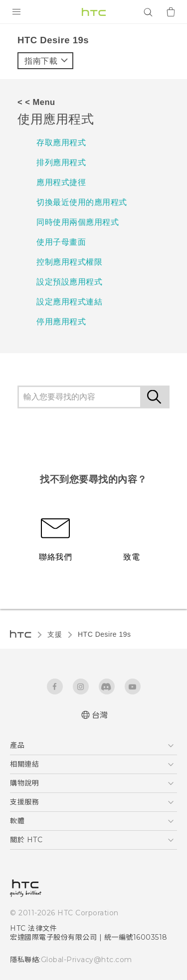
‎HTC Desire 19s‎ (104, 634)
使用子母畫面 (61, 242)
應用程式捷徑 (61, 182)
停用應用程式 (61, 322)
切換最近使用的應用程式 (82, 202)
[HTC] (94, 12)
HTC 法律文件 (33, 928)
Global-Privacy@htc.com (87, 960)
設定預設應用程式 (69, 282)
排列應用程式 (61, 162)
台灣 (100, 715)
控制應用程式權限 (69, 262)
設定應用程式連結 (69, 302)
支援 (55, 634)
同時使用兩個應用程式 (78, 222)
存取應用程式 (61, 143)
